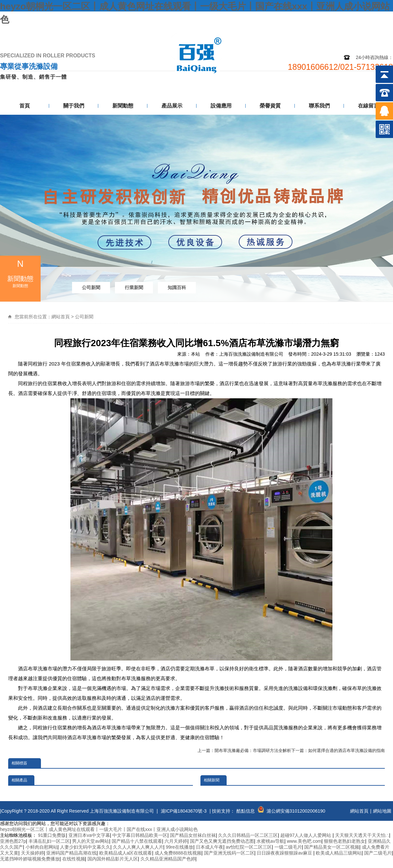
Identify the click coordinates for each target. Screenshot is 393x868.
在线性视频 (74, 859)
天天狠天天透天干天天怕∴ (362, 835)
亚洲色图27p (13, 841)
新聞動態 (123, 106)
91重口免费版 (52, 835)
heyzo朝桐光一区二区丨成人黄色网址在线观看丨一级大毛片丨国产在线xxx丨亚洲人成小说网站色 (99, 829)
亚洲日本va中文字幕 (89, 835)
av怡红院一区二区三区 (249, 847)
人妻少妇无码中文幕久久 (85, 847)
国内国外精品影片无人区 (113, 859)
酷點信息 (246, 811)
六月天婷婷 (176, 841)
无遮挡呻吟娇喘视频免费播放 (30, 859)
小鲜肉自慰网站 (42, 847)
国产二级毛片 (378, 853)
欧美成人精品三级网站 (339, 853)
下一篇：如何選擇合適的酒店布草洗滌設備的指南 (338, 750)
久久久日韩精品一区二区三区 (248, 835)
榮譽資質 (270, 106)
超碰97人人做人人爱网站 (306, 835)
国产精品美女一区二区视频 (332, 847)
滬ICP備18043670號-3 (184, 811)
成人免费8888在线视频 (178, 853)
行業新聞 (134, 287)
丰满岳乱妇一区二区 (49, 841)
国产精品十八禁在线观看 (137, 841)
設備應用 (221, 106)
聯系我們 (377, 32)
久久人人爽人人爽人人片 (138, 847)
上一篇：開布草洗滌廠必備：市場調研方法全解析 (244, 750)
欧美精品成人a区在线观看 (126, 853)
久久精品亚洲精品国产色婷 (168, 859)
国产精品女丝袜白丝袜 (193, 835)
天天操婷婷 (32, 853)
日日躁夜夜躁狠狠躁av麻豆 (285, 853)
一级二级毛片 (288, 847)
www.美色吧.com (304, 841)
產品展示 (172, 106)
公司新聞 (91, 287)
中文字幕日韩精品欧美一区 (140, 835)
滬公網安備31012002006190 (296, 811)
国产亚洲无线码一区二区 (229, 853)
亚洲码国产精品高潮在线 (71, 853)
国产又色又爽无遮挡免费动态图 (222, 841)
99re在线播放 (179, 847)
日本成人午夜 (210, 847)
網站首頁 (61, 317)
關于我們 (74, 106)
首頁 (25, 106)
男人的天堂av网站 (91, 841)
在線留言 (368, 106)
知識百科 (177, 287)
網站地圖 (345, 32)
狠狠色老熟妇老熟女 (345, 841)
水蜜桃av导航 (270, 841)
